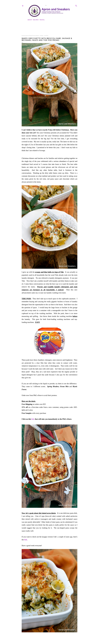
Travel (42, 20)
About (30, 20)
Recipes (36, 20)
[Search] (76, 5)
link (33, 419)
